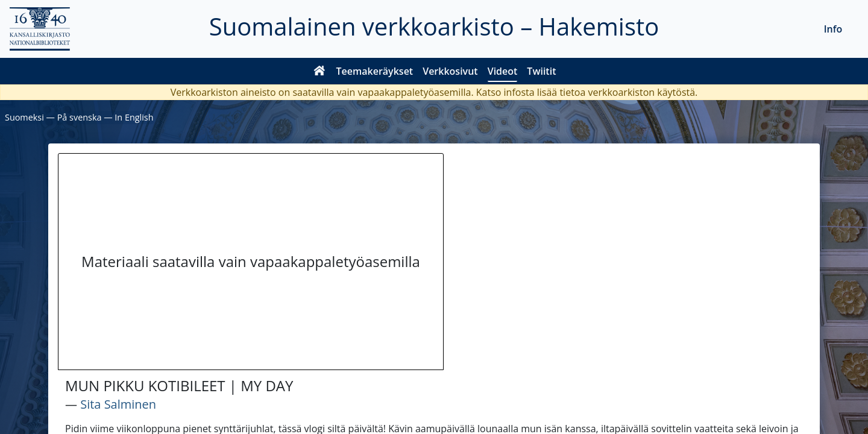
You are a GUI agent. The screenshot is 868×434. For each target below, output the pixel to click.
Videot (503, 71)
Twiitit (541, 71)
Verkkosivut (450, 71)
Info (833, 29)
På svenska (80, 117)
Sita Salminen (118, 404)
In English (134, 117)
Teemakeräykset (375, 71)
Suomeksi (24, 117)
